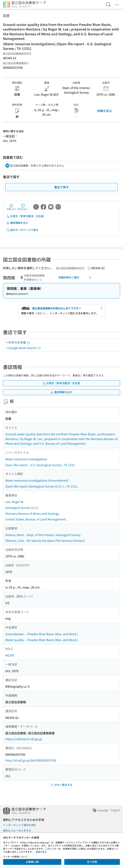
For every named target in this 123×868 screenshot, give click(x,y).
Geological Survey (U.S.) (22, 508)
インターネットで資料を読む (20, 825)
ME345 (10, 655)
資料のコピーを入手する (17, 830)
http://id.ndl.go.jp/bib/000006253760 (31, 760)
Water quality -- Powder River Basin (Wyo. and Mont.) (42, 640)
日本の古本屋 (19, 342)
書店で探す (61, 187)
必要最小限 (32, 862)
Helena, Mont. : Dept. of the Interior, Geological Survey (43, 535)
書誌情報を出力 (17, 223)
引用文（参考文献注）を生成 (25, 216)
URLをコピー (23, 207)
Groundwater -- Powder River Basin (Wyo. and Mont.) (42, 634)
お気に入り (11, 207)
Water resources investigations (26, 459)
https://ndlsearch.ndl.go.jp (24, 739)
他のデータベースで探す (22, 230)
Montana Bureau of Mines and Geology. (32, 513)
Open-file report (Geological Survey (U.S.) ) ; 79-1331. (42, 486)
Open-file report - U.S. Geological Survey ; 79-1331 (40, 465)
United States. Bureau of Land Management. (36, 519)
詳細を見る (105, 111)
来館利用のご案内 (75, 278)
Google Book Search (25, 348)
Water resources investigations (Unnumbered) (37, 480)
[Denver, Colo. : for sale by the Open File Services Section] (45, 540)
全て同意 (92, 862)
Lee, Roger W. (15, 502)
